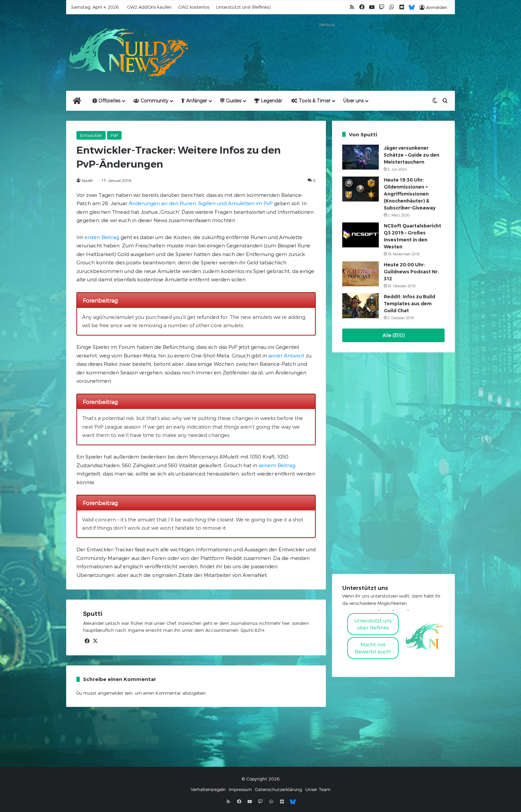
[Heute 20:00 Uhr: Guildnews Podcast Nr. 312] (361, 274)
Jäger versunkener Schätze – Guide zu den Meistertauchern (412, 155)
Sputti (87, 180)
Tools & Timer (311, 101)
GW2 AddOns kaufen (149, 7)
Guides (231, 101)
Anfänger (194, 101)
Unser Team (318, 789)
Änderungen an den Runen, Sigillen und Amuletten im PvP (201, 203)
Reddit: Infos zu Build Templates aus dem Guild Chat (410, 304)
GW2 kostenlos (194, 7)
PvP (114, 135)
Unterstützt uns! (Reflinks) (243, 7)
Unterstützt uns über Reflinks (373, 624)
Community (151, 101)
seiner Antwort (286, 355)
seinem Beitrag (277, 465)
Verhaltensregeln (208, 789)
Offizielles (106, 101)
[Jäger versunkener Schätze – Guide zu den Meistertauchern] (361, 157)
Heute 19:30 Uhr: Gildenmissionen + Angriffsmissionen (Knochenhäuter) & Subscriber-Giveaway (410, 194)
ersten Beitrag (102, 237)
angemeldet (110, 693)
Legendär (268, 101)
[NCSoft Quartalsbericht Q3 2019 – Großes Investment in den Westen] (361, 235)
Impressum (240, 789)
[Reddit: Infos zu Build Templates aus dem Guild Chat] (361, 306)
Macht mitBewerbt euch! (373, 648)
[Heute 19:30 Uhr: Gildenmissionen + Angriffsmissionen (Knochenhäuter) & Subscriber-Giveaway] (361, 189)
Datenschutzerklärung (279, 789)
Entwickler (91, 135)
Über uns (353, 101)
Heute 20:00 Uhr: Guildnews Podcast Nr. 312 (411, 272)
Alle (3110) (394, 335)
